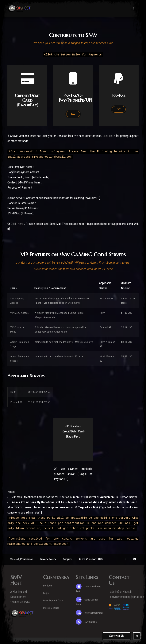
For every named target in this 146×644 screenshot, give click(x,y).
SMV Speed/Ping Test (88, 588)
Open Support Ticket (53, 600)
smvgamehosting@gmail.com (128, 597)
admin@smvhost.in (121, 592)
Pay (119, 109)
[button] (91, 559)
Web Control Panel (89, 613)
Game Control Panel (87, 601)
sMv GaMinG (86, 622)
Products (48, 586)
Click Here (109, 136)
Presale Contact (51, 608)
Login (46, 593)
